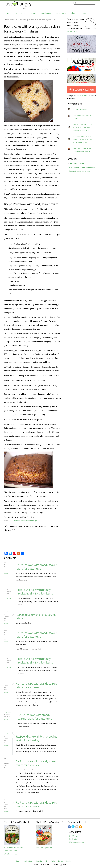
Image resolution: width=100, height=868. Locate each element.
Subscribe (38, 861)
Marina (84, 96)
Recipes (20, 13)
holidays (34, 521)
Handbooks (46, 13)
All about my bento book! (13, 848)
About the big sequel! (44, 848)
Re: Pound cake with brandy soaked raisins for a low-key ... (36, 567)
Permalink (6, 574)
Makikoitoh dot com (77, 842)
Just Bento (73, 839)
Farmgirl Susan (7, 712)
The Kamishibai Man (80, 109)
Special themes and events (80, 171)
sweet (23, 521)
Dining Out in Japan (76, 163)
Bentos (85, 13)
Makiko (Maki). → (73, 31)
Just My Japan (74, 836)
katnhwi (6, 612)
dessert (17, 521)
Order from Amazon (11, 851)
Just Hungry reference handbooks (82, 167)
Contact (19, 861)
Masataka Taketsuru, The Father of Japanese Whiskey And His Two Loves (83, 139)
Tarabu (79, 96)
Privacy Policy (50, 861)
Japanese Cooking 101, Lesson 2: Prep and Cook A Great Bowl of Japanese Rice (83, 127)
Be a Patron (61, 13)
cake (28, 521)
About (74, 13)
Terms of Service (65, 861)
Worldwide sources (11, 854)
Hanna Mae (7, 734)
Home (9, 13)
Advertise (28, 861)
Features (33, 13)
